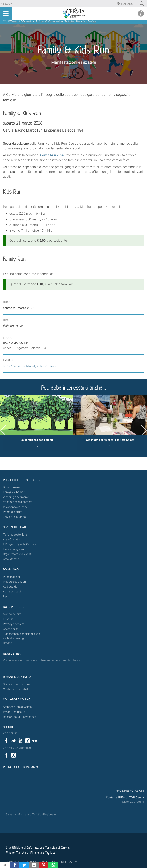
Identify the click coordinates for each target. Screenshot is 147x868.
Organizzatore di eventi (17, 554)
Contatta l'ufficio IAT (16, 689)
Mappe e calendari (14, 582)
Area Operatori (12, 539)
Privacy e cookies (14, 624)
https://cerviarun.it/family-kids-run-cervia (29, 366)
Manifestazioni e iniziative (74, 62)
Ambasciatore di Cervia (17, 707)
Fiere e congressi (13, 549)
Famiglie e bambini (15, 492)
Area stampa (11, 559)
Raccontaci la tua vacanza (20, 717)
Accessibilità (11, 629)
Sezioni (8, 4)
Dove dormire (11, 487)
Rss (5, 596)
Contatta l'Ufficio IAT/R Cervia (125, 797)
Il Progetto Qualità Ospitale (20, 544)
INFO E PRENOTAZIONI (129, 791)
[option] (37, 423)
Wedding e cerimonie (16, 497)
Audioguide (10, 587)
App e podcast (12, 592)
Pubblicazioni (11, 577)
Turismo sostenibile (15, 535)
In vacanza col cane (15, 507)
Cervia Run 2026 (52, 155)
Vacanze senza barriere (18, 502)
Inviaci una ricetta (14, 712)
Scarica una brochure (16, 684)
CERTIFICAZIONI (68, 862)
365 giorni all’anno (14, 517)
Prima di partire (13, 512)
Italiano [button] (128, 4)
